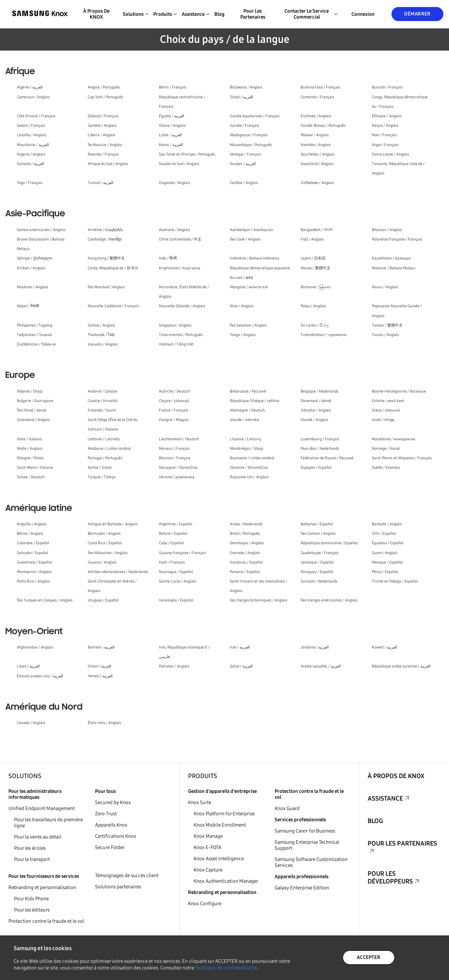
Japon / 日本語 (313, 258)
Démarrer (417, 14)
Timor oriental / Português (181, 335)
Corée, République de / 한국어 (113, 268)
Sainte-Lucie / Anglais (177, 581)
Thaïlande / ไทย (101, 335)
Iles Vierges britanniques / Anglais (259, 600)
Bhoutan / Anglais (387, 230)
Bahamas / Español (317, 524)
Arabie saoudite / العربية (321, 666)
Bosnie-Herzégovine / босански (399, 391)
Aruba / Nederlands (246, 524)
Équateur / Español (388, 543)
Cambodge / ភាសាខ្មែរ (105, 239)
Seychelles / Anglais (318, 154)
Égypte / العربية (172, 116)
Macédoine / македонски (394, 439)
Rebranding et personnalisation (42, 887)
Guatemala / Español (34, 562)
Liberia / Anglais (102, 135)
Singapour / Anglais (175, 325)
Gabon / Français (31, 126)
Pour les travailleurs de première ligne (48, 823)
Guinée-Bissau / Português (323, 126)
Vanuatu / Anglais (103, 344)
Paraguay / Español (317, 572)
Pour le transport (32, 859)
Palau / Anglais (313, 306)
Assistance (385, 798)
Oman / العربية (99, 666)
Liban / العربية (28, 666)
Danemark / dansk (316, 401)
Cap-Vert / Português (105, 97)
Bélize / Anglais (30, 534)
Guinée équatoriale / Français (255, 116)
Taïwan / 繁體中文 (387, 325)
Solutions (25, 776)
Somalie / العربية (30, 164)
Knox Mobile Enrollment (220, 825)
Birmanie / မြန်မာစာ (316, 287)
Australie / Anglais (175, 230)
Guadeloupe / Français (320, 553)
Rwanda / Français (103, 154)
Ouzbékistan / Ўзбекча (36, 344)
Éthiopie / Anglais (387, 116)
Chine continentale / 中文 (180, 239)
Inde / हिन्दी (168, 258)
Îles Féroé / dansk (32, 410)
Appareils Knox (111, 825)
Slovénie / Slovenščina (249, 468)
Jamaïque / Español (317, 562)
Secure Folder (110, 847)
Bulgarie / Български (35, 401)
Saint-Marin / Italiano (35, 468)
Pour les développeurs (390, 877)
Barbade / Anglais (387, 524)
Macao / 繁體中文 (316, 268)
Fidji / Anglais (312, 239)
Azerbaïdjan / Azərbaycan (252, 230)
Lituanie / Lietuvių (245, 439)
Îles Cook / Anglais (245, 239)
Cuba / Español (171, 543)
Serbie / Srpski (100, 468)
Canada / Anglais (31, 723)
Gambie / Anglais (102, 126)
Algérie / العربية (30, 87)
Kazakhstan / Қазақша (391, 258)
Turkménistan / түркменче (324, 335)
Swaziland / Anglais (317, 164)
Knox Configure (205, 904)
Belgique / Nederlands (320, 391)
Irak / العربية (240, 647)
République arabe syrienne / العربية (401, 666)
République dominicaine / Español (329, 543)
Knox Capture (208, 870)
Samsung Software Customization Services (311, 862)
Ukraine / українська (177, 477)
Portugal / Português (105, 458)
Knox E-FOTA (207, 847)
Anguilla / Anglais (32, 524)
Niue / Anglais (242, 306)
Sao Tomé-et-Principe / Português (187, 154)
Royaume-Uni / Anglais (249, 477)
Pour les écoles (30, 848)
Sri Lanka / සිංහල (315, 325)
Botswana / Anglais (246, 87)
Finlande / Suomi (102, 410)
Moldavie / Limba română (109, 449)
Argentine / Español (176, 524)
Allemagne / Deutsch (247, 410)
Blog (219, 14)
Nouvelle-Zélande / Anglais (182, 306)
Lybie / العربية (170, 135)
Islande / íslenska (244, 420)
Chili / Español (384, 534)
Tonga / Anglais (243, 335)
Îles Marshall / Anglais (106, 287)
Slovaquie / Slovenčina (178, 468)
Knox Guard (287, 808)
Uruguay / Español (103, 600)
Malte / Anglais (30, 449)
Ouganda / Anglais (175, 183)
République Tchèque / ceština (254, 401)
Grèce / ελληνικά (386, 410)
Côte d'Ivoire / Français (36, 116)
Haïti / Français (172, 562)
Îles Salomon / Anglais (248, 325)
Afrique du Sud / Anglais (108, 164)
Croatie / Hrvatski (103, 401)
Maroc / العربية (171, 145)
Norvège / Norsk (386, 449)
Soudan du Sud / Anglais (179, 164)
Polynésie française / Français (397, 239)
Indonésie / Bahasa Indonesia (254, 258)
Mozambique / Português (251, 145)
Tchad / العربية (241, 97)
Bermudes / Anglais (104, 534)
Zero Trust (106, 814)
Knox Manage (208, 836)
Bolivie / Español (173, 534)
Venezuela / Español (176, 600)
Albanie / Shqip (30, 391)
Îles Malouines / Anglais (108, 553)
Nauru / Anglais (385, 287)
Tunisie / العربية (100, 183)
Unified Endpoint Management (42, 808)
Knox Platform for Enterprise (224, 814)
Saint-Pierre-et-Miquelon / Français (402, 458)
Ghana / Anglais (172, 126)
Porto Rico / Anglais (33, 581)
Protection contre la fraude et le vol (46, 921)
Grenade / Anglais (245, 553)
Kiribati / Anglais (31, 268)
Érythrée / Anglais (316, 116)
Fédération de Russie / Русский (327, 458)
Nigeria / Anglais (31, 154)
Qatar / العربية (241, 666)
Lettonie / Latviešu (104, 439)
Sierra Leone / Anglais (390, 154)
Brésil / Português (245, 534)
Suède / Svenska (386, 468)
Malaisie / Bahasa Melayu (394, 268)
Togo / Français (30, 183)
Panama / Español (245, 572)
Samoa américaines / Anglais (41, 230)
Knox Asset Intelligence (219, 859)
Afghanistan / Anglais (35, 647)
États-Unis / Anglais (104, 723)
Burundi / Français (387, 87)
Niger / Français (385, 145)
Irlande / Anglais (314, 420)
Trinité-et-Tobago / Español (395, 581)
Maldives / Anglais (32, 287)
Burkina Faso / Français (320, 87)
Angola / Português (104, 87)
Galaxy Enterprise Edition (302, 888)
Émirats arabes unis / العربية (40, 676)
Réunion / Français (175, 458)
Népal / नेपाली (28, 306)
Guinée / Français (244, 126)
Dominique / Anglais (247, 543)
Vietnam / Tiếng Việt (176, 344)
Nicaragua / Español (176, 572)
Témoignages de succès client (127, 876)
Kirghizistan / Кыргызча (180, 268)
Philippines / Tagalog (35, 325)
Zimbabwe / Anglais (317, 183)
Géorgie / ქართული (35, 258)
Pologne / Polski (30, 458)
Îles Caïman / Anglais (318, 534)
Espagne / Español (316, 468)
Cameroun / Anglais (33, 97)
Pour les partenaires (253, 14)
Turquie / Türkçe (102, 477)
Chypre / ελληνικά (174, 401)
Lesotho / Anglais (32, 135)
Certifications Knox (116, 836)
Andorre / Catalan (103, 391)
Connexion (363, 14)
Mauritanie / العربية (33, 145)
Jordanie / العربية (315, 647)
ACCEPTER (368, 957)
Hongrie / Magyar (174, 420)
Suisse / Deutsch (31, 477)
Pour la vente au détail (38, 837)
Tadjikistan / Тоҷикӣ (34, 335)
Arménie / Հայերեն (105, 230)
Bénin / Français (173, 87)
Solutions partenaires (118, 887)
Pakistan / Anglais (174, 666)
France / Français (173, 410)
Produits (203, 776)
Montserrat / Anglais (34, 572)
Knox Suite (200, 803)
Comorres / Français (317, 97)
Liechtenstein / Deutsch (179, 439)
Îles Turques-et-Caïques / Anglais (45, 600)
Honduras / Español (246, 562)
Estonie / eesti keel (388, 401)
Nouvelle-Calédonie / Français (113, 306)
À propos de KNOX (96, 14)
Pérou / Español (385, 572)
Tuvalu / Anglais (386, 335)
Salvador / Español (32, 553)
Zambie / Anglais (244, 183)
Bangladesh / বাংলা (317, 230)
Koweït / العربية (384, 647)
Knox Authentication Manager (226, 881)
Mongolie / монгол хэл (249, 287)
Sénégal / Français (245, 154)
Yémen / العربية (100, 676)
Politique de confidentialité (226, 968)
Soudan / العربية (243, 164)
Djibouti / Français (103, 116)
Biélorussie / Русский (248, 391)
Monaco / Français (174, 449)
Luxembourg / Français (320, 439)
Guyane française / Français (182, 553)
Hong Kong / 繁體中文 (106, 258)
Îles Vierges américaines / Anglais (329, 600)
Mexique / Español (387, 562)
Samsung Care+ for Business (305, 831)
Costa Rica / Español (105, 543)
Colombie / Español (33, 543)
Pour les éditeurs (32, 910)
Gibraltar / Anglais (316, 410)
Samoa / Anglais (101, 325)
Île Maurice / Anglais (105, 145)
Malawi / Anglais (315, 135)
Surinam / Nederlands (319, 581)
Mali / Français (384, 135)
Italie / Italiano (29, 439)
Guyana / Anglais (102, 562)
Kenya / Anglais (385, 126)
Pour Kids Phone (31, 899)
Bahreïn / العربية (101, 647)
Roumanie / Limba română (252, 458)
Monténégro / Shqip (246, 449)
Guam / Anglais (385, 553)
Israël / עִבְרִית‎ (383, 420)
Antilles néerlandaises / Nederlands (118, 572)
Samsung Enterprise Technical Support (307, 845)
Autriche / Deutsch (175, 391)
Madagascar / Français (249, 135)
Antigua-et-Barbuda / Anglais (113, 524)
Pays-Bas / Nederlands (320, 449)
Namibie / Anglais (316, 145)
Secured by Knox (113, 803)
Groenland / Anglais (33, 420)
